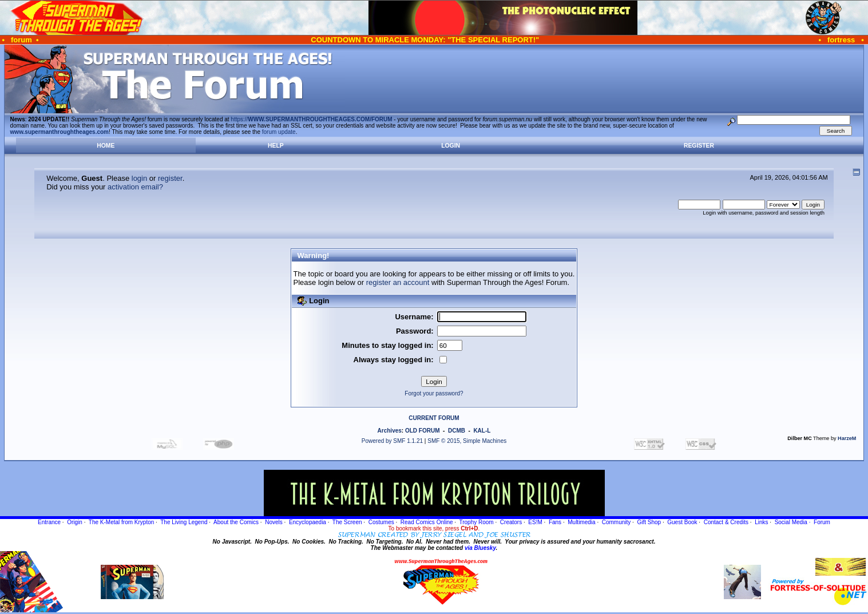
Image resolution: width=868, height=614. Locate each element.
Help (276, 146)
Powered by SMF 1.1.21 (392, 441)
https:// (311, 119)
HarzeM (847, 438)
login (139, 178)
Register (699, 146)
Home (106, 146)
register (170, 178)
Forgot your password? (434, 393)
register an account (398, 282)
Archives (390, 431)
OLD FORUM (423, 431)
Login (451, 146)
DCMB (457, 431)
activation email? (135, 187)
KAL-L (482, 431)
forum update (279, 132)
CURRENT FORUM (434, 418)
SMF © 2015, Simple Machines (467, 441)
